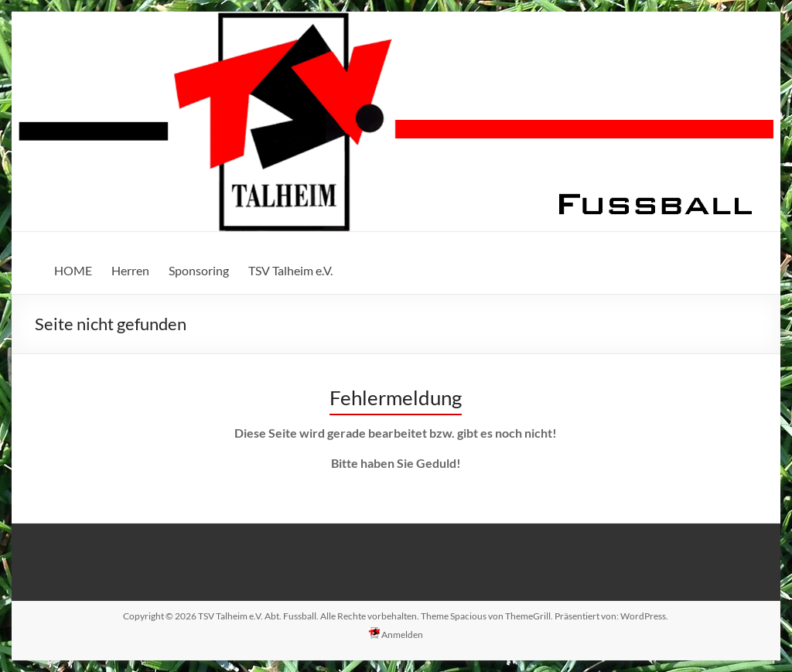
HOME (73, 270)
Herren (130, 270)
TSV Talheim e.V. (290, 270)
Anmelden (396, 634)
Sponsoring (199, 270)
